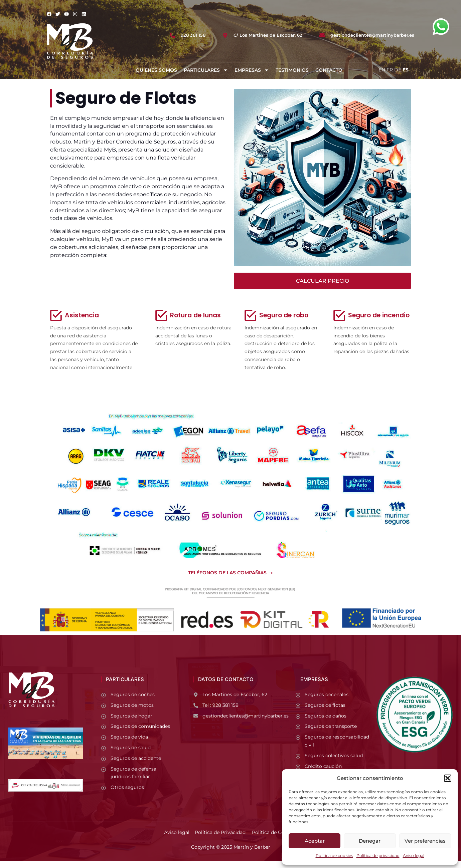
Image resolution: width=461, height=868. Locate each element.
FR (390, 70)
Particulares (206, 70)
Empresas (252, 70)
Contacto (329, 70)
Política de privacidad (378, 855)
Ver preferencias (425, 841)
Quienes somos (156, 70)
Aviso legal (414, 855)
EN (382, 70)
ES (406, 70)
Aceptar (315, 841)
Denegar (370, 841)
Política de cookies (334, 855)
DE (398, 70)
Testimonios (292, 70)
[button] (448, 778)
